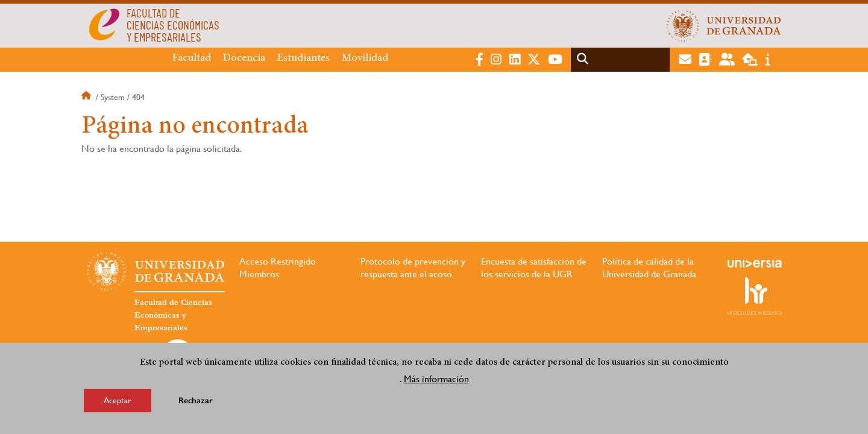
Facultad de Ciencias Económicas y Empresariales (173, 315)
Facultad (192, 58)
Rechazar (196, 401)
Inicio (87, 97)
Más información (436, 379)
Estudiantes (303, 58)
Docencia (244, 58)
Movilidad (365, 58)
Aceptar (118, 400)
